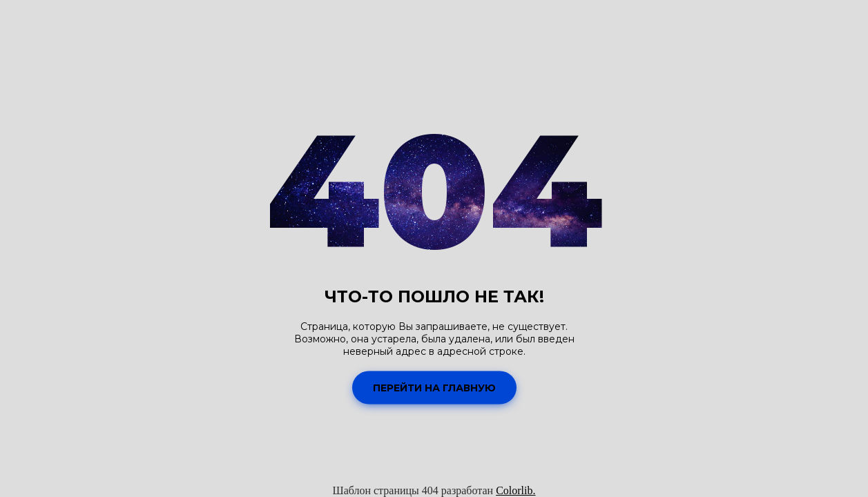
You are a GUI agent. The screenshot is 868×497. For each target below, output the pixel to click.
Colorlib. (515, 490)
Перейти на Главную (434, 387)
